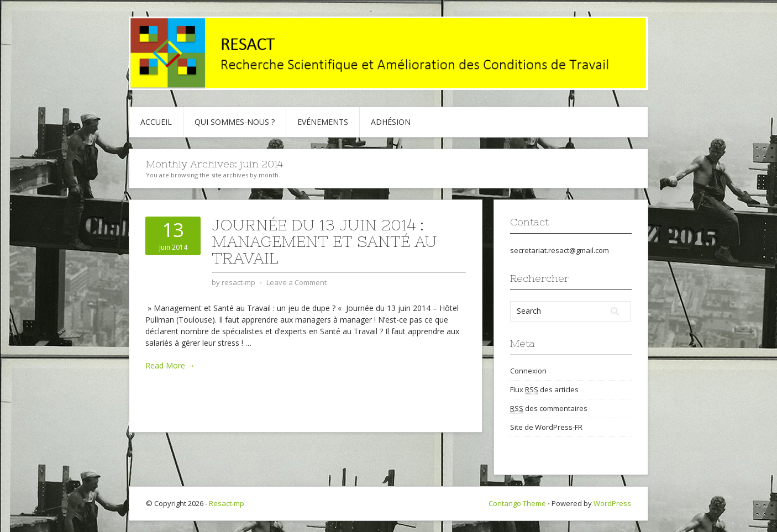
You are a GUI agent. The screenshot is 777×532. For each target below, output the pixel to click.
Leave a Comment (296, 282)
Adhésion (391, 122)
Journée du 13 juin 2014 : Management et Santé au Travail (324, 241)
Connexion (528, 371)
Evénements (323, 122)
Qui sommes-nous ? (235, 122)
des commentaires (549, 409)
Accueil (156, 122)
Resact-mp (227, 503)
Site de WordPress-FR (546, 427)
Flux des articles (544, 390)
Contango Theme (517, 503)
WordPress (612, 503)
